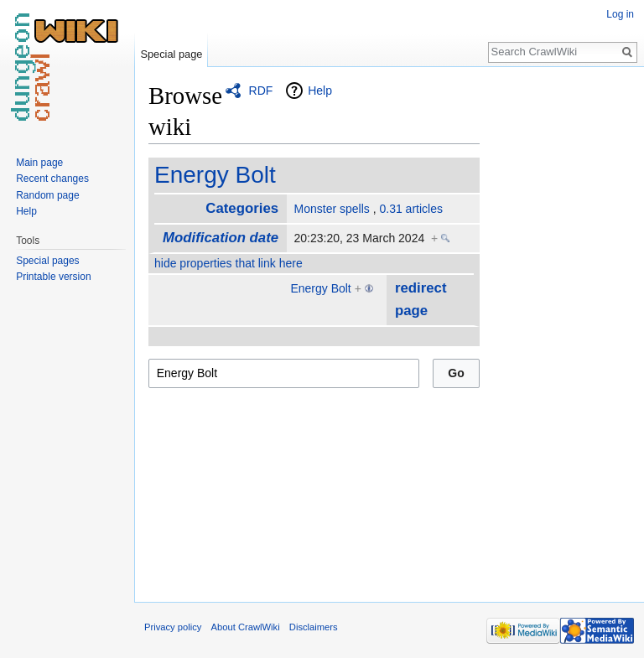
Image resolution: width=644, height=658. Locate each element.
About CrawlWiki (246, 627)
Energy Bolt (215, 175)
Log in (620, 14)
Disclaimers (314, 627)
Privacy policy (173, 627)
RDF (261, 91)
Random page (47, 195)
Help (320, 91)
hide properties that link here (229, 263)
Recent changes (52, 179)
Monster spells (332, 209)
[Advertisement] (563, 332)
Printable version (53, 277)
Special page (171, 54)
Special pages (47, 261)
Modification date (221, 238)
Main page (39, 163)
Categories (242, 208)
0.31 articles (410, 209)
